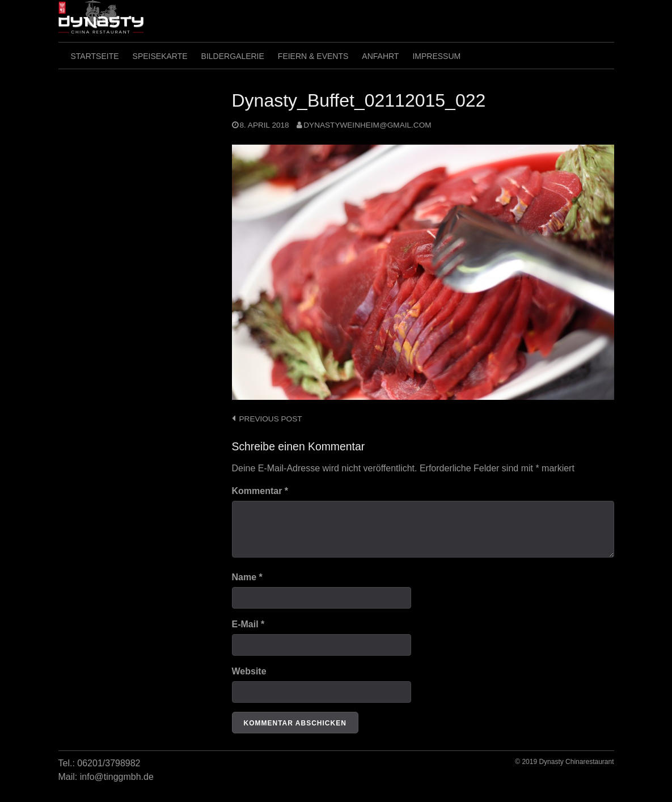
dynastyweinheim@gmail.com (367, 125)
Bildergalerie (233, 56)
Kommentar (260, 491)
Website (249, 671)
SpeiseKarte (160, 56)
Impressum (436, 56)
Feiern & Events (313, 56)
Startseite (95, 56)
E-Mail (248, 624)
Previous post (271, 419)
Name (247, 577)
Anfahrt (380, 56)
